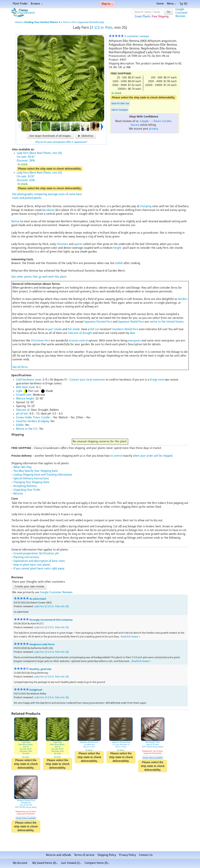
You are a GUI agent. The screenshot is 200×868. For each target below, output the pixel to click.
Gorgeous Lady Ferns (42, 644)
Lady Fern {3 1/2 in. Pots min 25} (51, 606)
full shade (74, 329)
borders (183, 299)
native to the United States (167, 322)
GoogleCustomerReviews (182, 13)
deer (133, 333)
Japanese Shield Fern (131, 322)
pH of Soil (22, 414)
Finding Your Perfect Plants (42, 22)
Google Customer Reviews (56, 592)
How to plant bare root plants (32, 565)
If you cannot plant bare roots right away (39, 569)
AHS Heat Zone (25, 387)
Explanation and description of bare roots (39, 561)
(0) (183, 4)
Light (19, 391)
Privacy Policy (127, 855)
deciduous (48, 210)
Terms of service (84, 855)
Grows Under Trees (28, 417)
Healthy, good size (40, 669)
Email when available (153, 758)
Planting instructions (26, 557)
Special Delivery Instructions (31, 478)
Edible (20, 425)
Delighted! (36, 690)
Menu (172, 4)
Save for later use (120, 103)
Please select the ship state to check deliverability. (143, 97)
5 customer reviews (129, 36)
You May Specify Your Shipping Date (36, 471)
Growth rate (24, 395)
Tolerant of (23, 410)
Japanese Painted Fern (98, 322)
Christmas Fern (40, 341)
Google (144, 121)
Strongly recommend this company (51, 620)
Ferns (66, 22)
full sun (95, 329)
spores (78, 244)
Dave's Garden (162, 121)
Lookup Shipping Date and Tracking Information (43, 475)
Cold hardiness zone (28, 380)
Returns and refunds (59, 855)
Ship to (107, 4)
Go (169, 12)
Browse (37, 4)
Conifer (46, 417)
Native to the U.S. (27, 429)
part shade (55, 329)
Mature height (25, 399)
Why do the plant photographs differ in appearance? (61, 142)
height (117, 248)
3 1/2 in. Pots (102, 27)
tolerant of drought (80, 333)
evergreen (134, 341)
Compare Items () (97, 863)
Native (15, 221)
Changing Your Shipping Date (31, 482)
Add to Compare (120, 110)
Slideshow (85, 136)
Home (160, 4)
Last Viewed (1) (71, 863)
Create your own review (29, 587)
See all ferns (20, 367)
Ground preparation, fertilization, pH (36, 553)
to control (116, 456)
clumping (146, 206)
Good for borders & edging (32, 421)
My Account (20, 863)
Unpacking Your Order (27, 490)
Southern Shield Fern (125, 329)
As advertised (38, 599)
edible (119, 263)
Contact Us (146, 855)
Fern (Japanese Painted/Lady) (88, 22)
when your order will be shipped (153, 456)
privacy (153, 129)
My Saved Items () (45, 863)
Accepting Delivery (25, 486)
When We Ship (22, 467)
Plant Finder (20, 4)
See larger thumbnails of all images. (50, 136)
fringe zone (157, 380)
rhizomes (62, 244)
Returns (18, 494)
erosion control (78, 341)
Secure (135, 125)
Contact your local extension (87, 380)
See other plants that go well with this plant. (39, 277)
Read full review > (130, 637)
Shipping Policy (107, 855)
